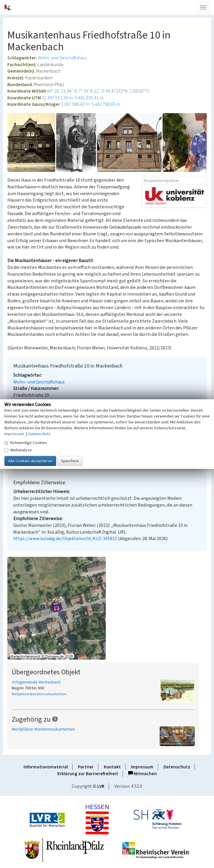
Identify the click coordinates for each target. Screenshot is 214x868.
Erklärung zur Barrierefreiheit (88, 774)
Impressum (142, 767)
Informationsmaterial (46, 767)
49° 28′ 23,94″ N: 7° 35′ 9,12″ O (76, 91)
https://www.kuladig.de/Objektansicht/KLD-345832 (65, 539)
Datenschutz (177, 767)
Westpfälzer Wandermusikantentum (39, 694)
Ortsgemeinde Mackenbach (36, 682)
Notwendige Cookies (26, 443)
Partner (86, 767)
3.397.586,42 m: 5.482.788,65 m (91, 104)
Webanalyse (18, 450)
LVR (101, 786)
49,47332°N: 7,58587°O (127, 91)
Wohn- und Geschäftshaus (62, 58)
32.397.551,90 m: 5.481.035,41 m (73, 98)
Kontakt (112, 767)
